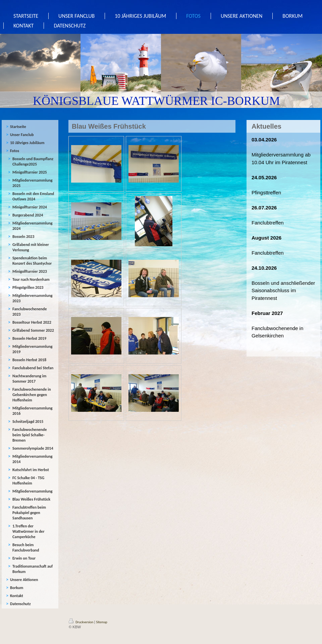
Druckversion (82, 622)
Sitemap (102, 622)
